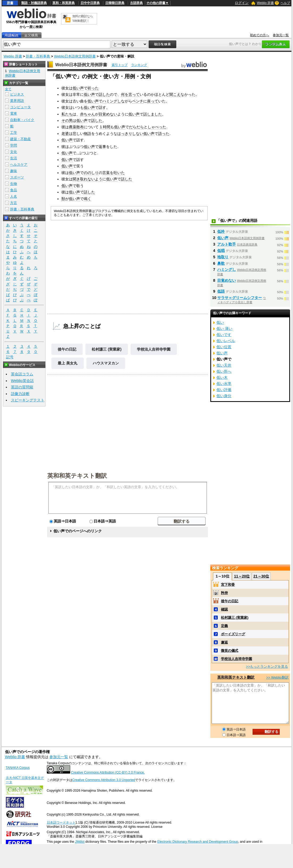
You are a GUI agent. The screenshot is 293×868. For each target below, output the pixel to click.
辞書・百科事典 (38, 56)
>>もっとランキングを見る (267, 666)
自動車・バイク (22, 120)
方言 (14, 203)
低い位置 (224, 347)
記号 (10, 357)
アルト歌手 (227, 244)
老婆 (65, 134)
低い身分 (224, 396)
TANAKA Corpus (18, 768)
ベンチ (138, 101)
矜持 (224, 593)
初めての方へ (259, 35)
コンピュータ (20, 107)
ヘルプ (285, 3)
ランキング (139, 65)
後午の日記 (67, 349)
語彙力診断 (20, 394)
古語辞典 (136, 3)
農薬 (73, 127)
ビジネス (17, 94)
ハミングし (112, 101)
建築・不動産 (20, 139)
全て (8, 89)
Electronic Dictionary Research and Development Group (198, 842)
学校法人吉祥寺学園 (154, 349)
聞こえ (175, 94)
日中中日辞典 (90, 3)
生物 (14, 184)
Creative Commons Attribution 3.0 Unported (104, 780)
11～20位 (242, 576)
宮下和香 (228, 585)
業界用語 (17, 101)
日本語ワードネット (61, 823)
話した (104, 94)
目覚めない (108, 114)
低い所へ (224, 371)
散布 (80, 127)
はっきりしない (130, 134)
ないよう (95, 179)
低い (220, 322)
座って (153, 101)
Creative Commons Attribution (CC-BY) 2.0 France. (108, 773)
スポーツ (17, 177)
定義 (224, 626)
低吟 (221, 231)
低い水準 (224, 384)
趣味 (14, 171)
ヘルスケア (19, 165)
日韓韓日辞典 (115, 3)
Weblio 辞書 (265, 3)
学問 (14, 145)
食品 (14, 190)
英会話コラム (22, 374)
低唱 (221, 251)
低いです (224, 335)
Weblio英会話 (22, 381)
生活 (14, 158)
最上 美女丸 (68, 363)
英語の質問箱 (22, 387)
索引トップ (120, 65)
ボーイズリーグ (233, 634)
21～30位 (261, 576)
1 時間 (105, 127)
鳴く (87, 199)
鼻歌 (221, 263)
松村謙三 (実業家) (107, 349)
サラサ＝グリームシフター (240, 298)
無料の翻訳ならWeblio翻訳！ (83, 18)
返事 (102, 147)
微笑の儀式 (230, 651)
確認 (224, 609)
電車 (14, 113)
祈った (93, 88)
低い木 (222, 377)
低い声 (78, 88)
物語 (87, 134)
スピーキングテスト (28, 400)
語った (164, 134)
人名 (14, 196)
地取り (223, 257)
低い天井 (224, 365)
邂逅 (224, 642)
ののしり (91, 173)
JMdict (80, 842)
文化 (14, 152)
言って (134, 94)
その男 (67, 121)
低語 (221, 291)
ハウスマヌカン (106, 363)
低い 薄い (224, 329)
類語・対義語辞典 (34, 3)
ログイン (242, 3)
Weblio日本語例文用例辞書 (75, 56)
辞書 (10, 3)
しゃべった (157, 127)
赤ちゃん (87, 114)
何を (125, 94)
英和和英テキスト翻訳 (77, 475)
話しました (153, 114)
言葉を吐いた (114, 173)
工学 (14, 133)
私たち (67, 114)
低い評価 (224, 390)
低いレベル (226, 341)
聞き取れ (80, 179)
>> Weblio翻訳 (277, 677)
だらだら (136, 127)
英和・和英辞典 (64, 3)
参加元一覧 (281, 35)
